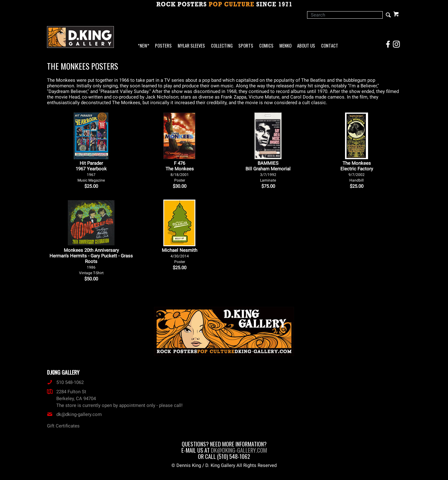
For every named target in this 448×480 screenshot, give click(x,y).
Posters (163, 46)
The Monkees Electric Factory (357, 171)
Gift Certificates (63, 426)
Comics (266, 46)
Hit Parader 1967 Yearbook (91, 171)
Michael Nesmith (180, 256)
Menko (285, 46)
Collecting (222, 46)
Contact (330, 46)
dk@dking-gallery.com (74, 414)
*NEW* (144, 46)
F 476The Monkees (180, 171)
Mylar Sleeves (191, 46)
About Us (306, 46)
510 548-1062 (65, 382)
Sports (246, 46)
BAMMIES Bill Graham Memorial (268, 171)
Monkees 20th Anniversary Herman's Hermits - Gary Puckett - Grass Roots (91, 261)
